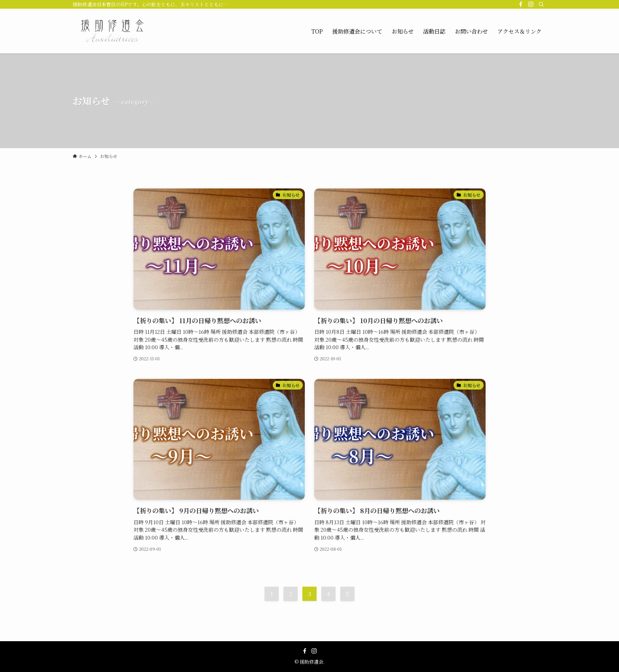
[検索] (541, 4)
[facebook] (521, 4)
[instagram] (531, 4)
